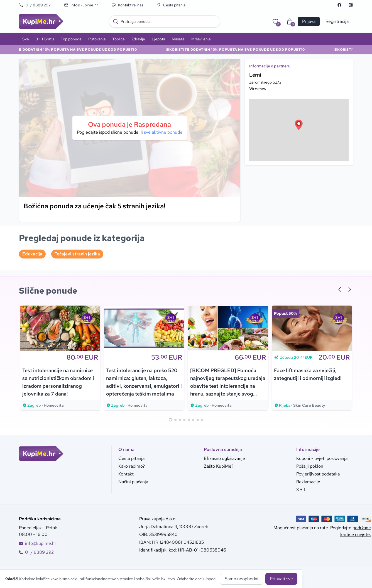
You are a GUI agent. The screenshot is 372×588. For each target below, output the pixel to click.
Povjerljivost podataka (318, 474)
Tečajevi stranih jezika (77, 254)
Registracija (337, 21)
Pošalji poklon (310, 466)
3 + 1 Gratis (45, 39)
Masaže (178, 39)
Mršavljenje (201, 39)
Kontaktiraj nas (127, 5)
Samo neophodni (242, 579)
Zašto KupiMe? (219, 466)
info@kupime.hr (81, 5)
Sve (26, 39)
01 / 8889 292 (35, 5)
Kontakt (126, 474)
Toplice (118, 39)
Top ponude (71, 39)
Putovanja (97, 39)
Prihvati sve (281, 579)
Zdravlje (138, 39)
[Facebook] (339, 5)
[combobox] (165, 21)
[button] (299, 125)
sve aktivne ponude (163, 132)
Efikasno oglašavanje (224, 458)
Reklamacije (308, 482)
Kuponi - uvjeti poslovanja (322, 458)
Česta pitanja (171, 5)
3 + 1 (301, 490)
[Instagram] (351, 5)
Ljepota (158, 39)
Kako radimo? (132, 466)
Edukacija (32, 254)
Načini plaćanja (133, 482)
